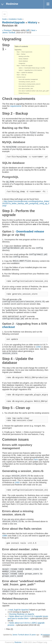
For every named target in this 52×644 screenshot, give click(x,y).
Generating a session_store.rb (27, 82)
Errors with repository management (28, 79)
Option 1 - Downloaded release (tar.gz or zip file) (32, 68)
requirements (16, 106)
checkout (8, 327)
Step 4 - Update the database (25, 73)
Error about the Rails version (26, 86)
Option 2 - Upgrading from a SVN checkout (30, 70)
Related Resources (24, 93)
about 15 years (30, 635)
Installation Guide (15, 19)
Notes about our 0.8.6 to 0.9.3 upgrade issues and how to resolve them (28, 617)
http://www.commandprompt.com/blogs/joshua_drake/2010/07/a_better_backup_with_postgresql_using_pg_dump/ (26, 203)
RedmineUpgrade (14, 22)
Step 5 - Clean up (21, 75)
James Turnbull (9, 33)
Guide (5, 19)
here (36, 460)
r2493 (38, 347)
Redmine (18, 642)
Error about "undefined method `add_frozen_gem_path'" (34, 91)
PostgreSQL (22, 63)
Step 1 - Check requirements (24, 52)
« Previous (7, 30)
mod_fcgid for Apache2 (19, 610)
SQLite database (23, 61)
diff (28, 30)
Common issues (21, 77)
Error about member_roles (26, 89)
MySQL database (23, 59)
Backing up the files (24, 56)
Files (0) (10, 629)
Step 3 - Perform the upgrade (25, 66)
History (33, 22)
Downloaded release (30, 231)
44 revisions (45, 635)
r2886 (5, 536)
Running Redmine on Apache (22, 614)
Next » (34, 30)
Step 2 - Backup (21, 54)
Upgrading (18, 50)
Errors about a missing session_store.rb (30, 84)
